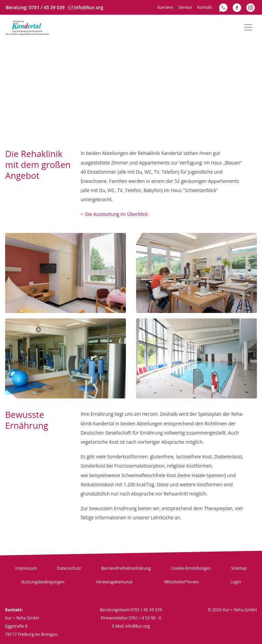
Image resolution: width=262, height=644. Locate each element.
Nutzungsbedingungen (43, 582)
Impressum (26, 568)
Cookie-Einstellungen (191, 568)
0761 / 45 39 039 (47, 7)
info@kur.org (89, 7)
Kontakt (205, 7)
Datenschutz (69, 568)
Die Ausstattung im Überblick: (115, 214)
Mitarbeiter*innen (181, 582)
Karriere (165, 7)
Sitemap (239, 568)
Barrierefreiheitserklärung (126, 568)
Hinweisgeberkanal (114, 582)
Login (236, 582)
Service (185, 7)
